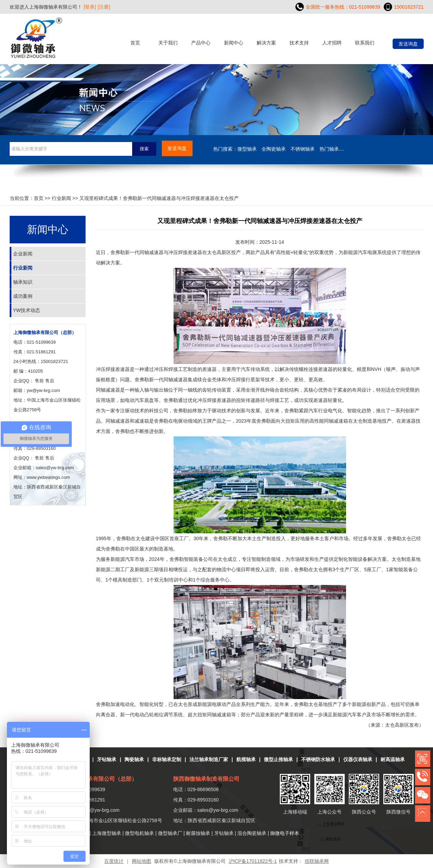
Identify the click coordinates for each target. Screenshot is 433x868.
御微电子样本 (285, 833)
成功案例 (23, 296)
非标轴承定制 (167, 759)
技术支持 (299, 43)
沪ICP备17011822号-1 (253, 861)
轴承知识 (23, 282)
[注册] (104, 7)
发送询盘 (408, 44)
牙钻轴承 (107, 759)
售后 (50, 381)
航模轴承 (246, 759)
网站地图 (141, 861)
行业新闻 (61, 198)
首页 (135, 43)
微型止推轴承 (278, 759)
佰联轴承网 (317, 861)
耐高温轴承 (393, 759)
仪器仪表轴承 (358, 759)
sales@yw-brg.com (218, 810)
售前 (39, 381)
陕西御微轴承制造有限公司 (206, 779)
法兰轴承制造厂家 (209, 759)
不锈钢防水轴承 (318, 759)
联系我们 (365, 43)
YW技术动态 (27, 310)
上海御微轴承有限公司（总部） (45, 332)
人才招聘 (332, 43)
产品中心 (201, 43)
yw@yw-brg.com (43, 390)
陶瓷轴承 (134, 759)
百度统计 (114, 861)
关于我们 (168, 43)
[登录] (90, 7)
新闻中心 (234, 43)
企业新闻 (23, 254)
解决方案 (266, 43)
